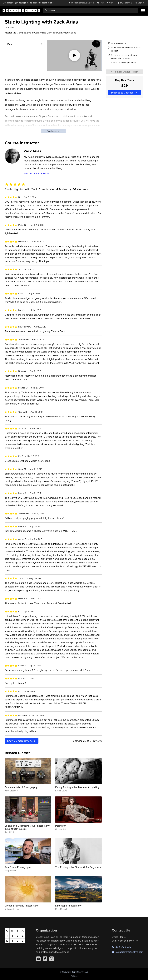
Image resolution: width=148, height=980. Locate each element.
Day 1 (10, 44)
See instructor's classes (36, 173)
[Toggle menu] (143, 11)
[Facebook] (45, 959)
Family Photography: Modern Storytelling (77, 787)
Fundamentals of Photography (21, 787)
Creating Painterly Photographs (22, 906)
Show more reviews (22, 741)
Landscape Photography (68, 906)
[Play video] (74, 55)
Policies (74, 976)
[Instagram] (52, 959)
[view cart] (111, 3)
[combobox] (91, 11)
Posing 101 (61, 826)
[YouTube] (38, 959)
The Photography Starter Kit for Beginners (78, 867)
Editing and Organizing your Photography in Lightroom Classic (27, 827)
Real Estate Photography (18, 867)
